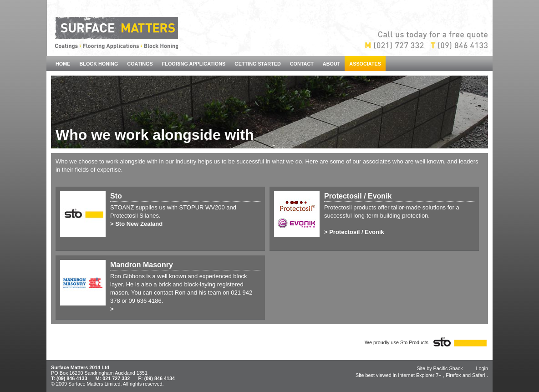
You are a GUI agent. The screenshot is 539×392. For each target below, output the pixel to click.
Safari (478, 375)
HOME (63, 64)
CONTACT (302, 64)
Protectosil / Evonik (358, 196)
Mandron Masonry (142, 265)
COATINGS (140, 64)
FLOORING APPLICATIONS (194, 64)
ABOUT (332, 64)
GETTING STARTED (257, 64)
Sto (116, 196)
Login (482, 368)
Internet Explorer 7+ (420, 375)
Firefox (453, 375)
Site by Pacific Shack (440, 368)
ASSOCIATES (365, 64)
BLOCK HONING (99, 64)
